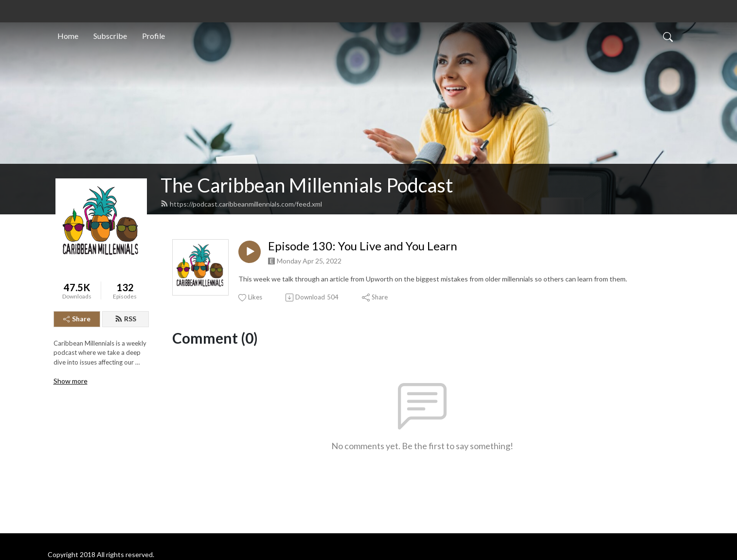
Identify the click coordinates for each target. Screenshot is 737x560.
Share (77, 319)
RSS (126, 319)
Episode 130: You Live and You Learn (363, 246)
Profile (153, 36)
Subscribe (110, 36)
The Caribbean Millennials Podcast (307, 185)
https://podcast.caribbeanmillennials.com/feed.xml (241, 204)
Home (68, 36)
